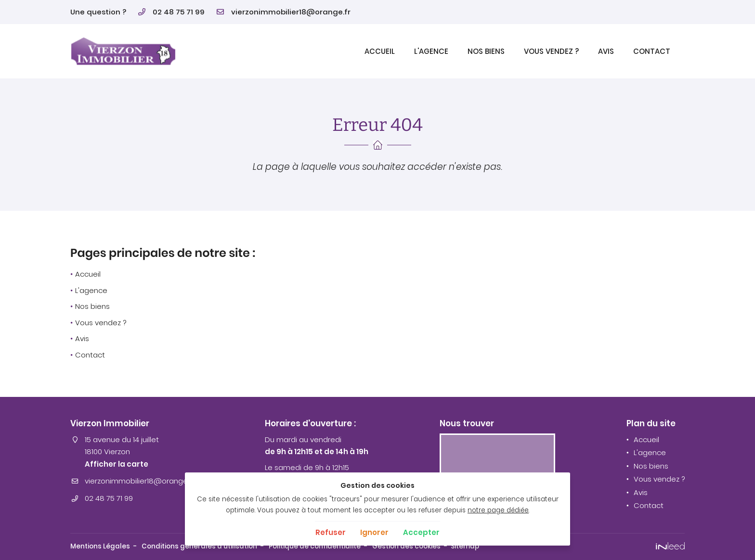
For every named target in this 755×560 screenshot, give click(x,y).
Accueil (380, 51)
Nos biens (486, 51)
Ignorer (374, 532)
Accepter (421, 532)
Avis (606, 51)
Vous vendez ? (551, 51)
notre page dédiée (498, 510)
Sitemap (465, 546)
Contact (652, 51)
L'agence (431, 51)
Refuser (331, 532)
